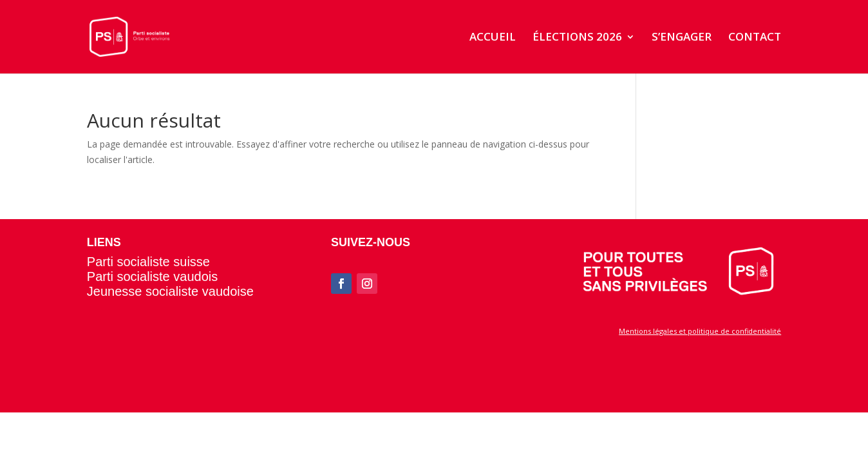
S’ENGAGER (682, 38)
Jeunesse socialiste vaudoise (170, 291)
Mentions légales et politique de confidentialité (700, 331)
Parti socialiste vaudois (152, 276)
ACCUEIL (493, 38)
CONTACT (755, 38)
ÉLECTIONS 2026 (577, 38)
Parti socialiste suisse (148, 262)
